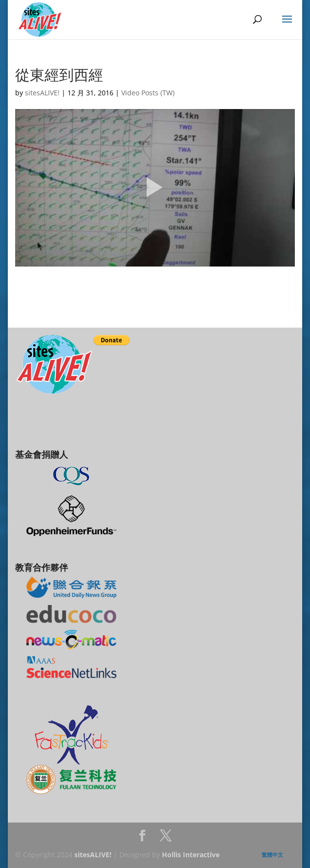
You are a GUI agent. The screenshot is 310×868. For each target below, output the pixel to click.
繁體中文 (272, 855)
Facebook (142, 838)
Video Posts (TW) (148, 93)
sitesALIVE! (42, 93)
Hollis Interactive (191, 855)
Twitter (166, 838)
